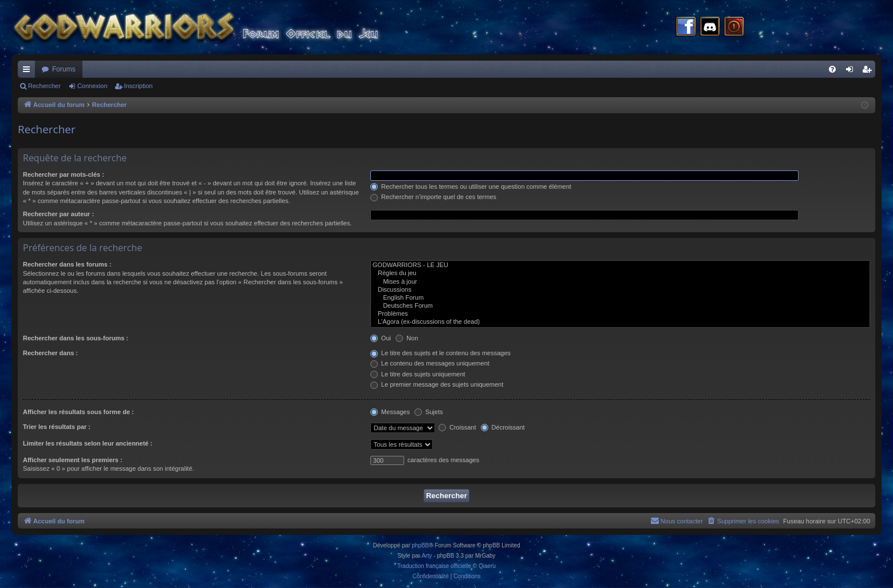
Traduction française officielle (434, 566)
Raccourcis (29, 71)
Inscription (139, 86)
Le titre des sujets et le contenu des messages (440, 353)
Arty (427, 556)
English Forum (620, 298)
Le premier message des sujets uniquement (437, 384)
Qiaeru (487, 566)
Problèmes (620, 314)
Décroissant (503, 427)
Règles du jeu (620, 273)
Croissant (457, 427)
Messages (390, 412)
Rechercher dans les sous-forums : (76, 338)
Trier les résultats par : (57, 427)
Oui (381, 338)
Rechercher (44, 86)
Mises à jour (620, 282)
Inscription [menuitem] (869, 71)
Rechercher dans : (50, 353)
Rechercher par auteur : (58, 214)
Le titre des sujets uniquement (418, 374)
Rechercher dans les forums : (67, 264)
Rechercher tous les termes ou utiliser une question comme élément (471, 186)
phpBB (420, 545)
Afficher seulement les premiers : (73, 460)
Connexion (92, 86)
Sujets (429, 412)
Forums (64, 69)
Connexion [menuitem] (852, 71)
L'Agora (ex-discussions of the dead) (620, 322)
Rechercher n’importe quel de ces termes (433, 197)
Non (407, 338)
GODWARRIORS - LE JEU (620, 265)
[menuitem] (832, 69)
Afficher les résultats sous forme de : (78, 412)
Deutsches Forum (620, 306)
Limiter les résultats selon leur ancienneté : (88, 443)
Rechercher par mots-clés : (64, 174)
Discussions (620, 290)
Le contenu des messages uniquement (430, 363)
